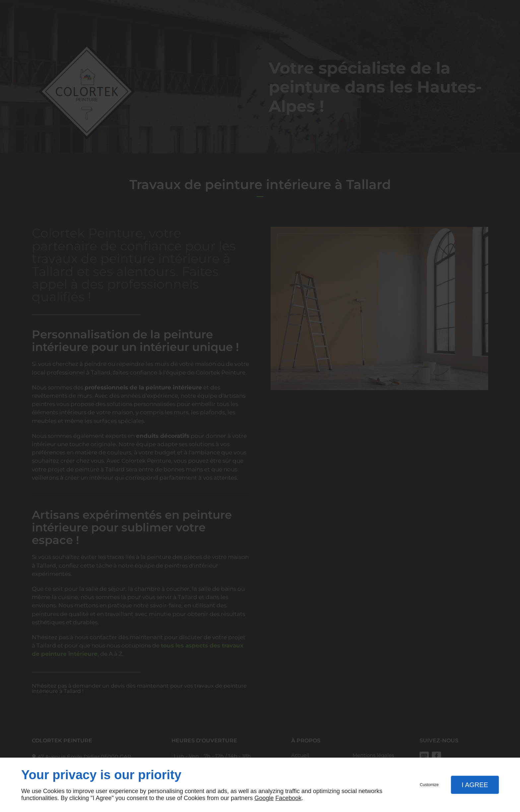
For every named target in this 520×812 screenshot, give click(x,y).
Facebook (288, 798)
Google (264, 798)
